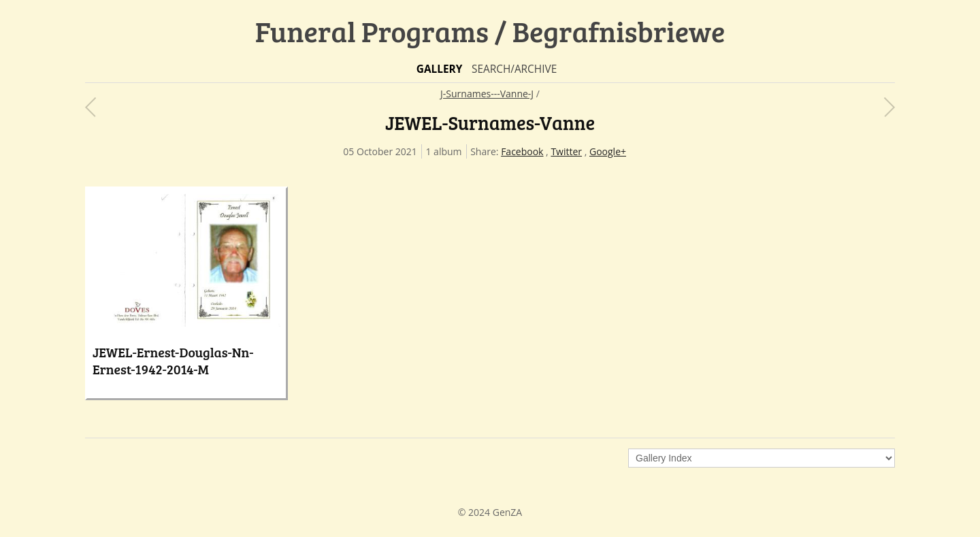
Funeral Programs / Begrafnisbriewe (490, 31)
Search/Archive (514, 69)
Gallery (440, 69)
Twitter (566, 151)
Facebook (522, 151)
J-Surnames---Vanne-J (487, 94)
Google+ (608, 151)
